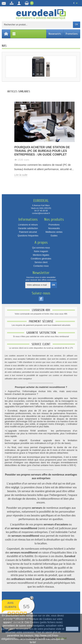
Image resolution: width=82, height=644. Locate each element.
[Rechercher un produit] (37, 25)
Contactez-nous (41, 266)
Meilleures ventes (54, 232)
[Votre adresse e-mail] (38, 285)
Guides (54, 236)
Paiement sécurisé (28, 232)
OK (76, 24)
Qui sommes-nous (41, 248)
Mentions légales (41, 255)
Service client (41, 262)
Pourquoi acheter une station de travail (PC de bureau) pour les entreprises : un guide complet (42, 151)
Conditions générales (41, 259)
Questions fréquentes (28, 236)
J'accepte (72, 629)
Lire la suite (21, 175)
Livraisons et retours (28, 225)
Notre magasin (41, 251)
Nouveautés (55, 34)
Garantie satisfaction (28, 228)
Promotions (72, 34)
